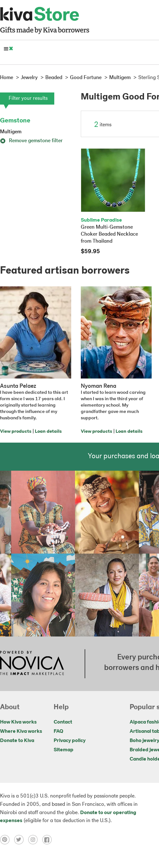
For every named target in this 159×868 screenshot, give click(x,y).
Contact (63, 722)
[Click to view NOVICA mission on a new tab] (32, 664)
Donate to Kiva (17, 741)
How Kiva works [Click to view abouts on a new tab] (18, 722)
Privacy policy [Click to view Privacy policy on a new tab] (70, 741)
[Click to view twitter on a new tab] (21, 840)
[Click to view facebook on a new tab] (49, 840)
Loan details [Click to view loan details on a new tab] (48, 432)
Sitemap (64, 750)
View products (16, 432)
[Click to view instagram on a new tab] (35, 840)
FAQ (58, 732)
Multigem (11, 132)
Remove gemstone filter (31, 141)
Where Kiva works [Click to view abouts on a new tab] (21, 732)
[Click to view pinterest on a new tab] (7, 840)
